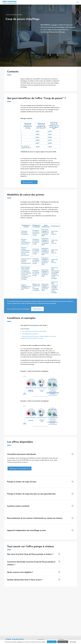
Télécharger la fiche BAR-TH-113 (20, 468)
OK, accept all (52, 642)
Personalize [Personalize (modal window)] (73, 642)
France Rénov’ (38, 309)
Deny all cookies (63, 642)
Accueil (8, 15)
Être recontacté (29, 182)
